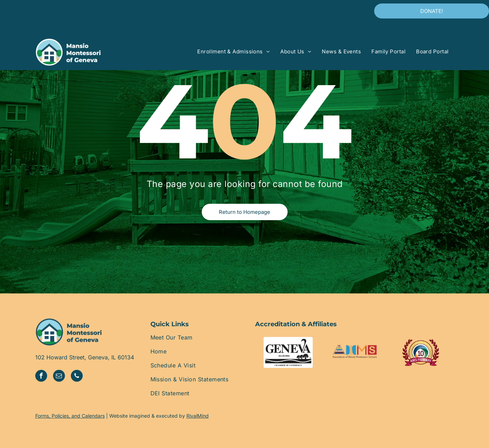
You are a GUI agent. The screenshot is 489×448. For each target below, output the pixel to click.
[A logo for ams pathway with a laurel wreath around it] (421, 352)
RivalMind (198, 416)
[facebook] (41, 377)
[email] (59, 377)
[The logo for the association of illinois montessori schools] (354, 352)
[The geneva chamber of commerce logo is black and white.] (288, 352)
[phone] (77, 377)
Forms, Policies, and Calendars (70, 416)
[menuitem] (234, 52)
